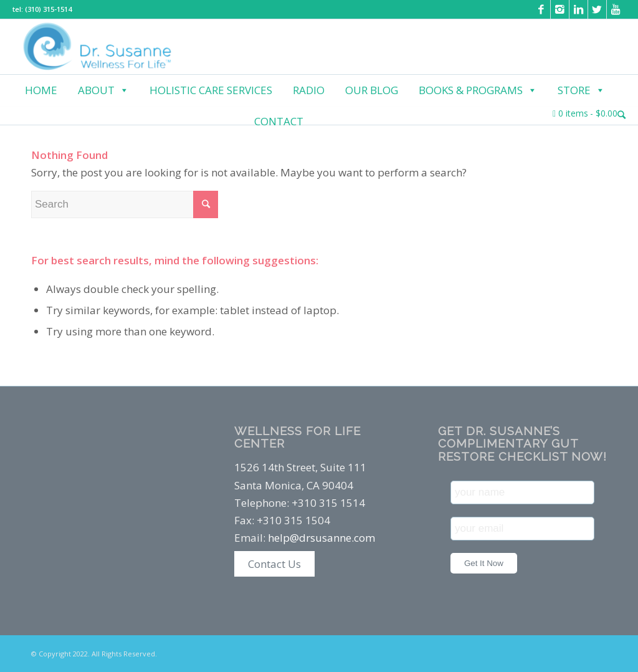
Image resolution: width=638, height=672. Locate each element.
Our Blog (372, 90)
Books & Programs (478, 90)
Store (581, 90)
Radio (309, 90)
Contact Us (274, 564)
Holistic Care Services (211, 90)
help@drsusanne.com (321, 538)
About (103, 90)
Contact (279, 121)
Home (41, 90)
